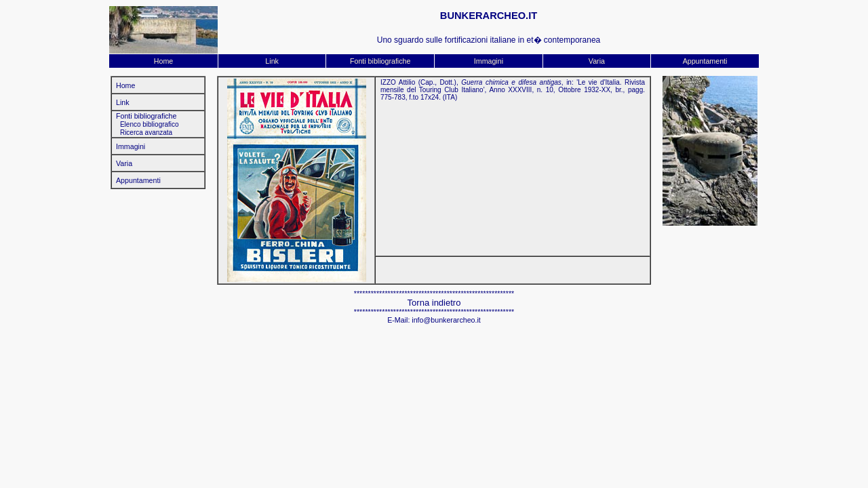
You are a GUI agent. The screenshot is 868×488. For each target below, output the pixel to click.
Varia (597, 61)
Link (272, 61)
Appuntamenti (705, 61)
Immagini (489, 61)
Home (163, 61)
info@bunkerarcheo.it (446, 320)
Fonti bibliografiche (380, 61)
